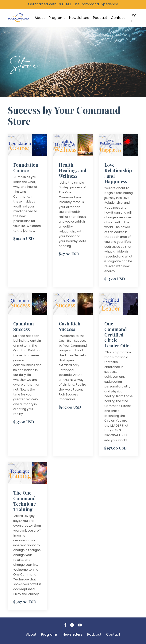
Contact (118, 18)
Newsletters (79, 18)
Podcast (100, 18)
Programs (57, 18)
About (40, 18)
